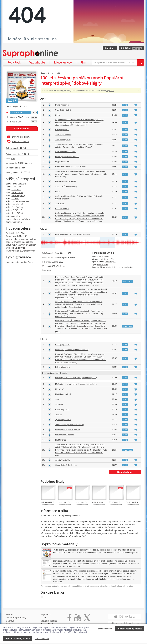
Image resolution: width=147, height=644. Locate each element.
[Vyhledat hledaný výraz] (140, 62)
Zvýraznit (110, 91)
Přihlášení (126, 48)
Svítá (57, 115)
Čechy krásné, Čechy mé (66, 465)
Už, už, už (60, 389)
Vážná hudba (37, 62)
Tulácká (59, 414)
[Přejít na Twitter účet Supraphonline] (87, 619)
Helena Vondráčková (21, 219)
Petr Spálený (17, 207)
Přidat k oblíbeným (18, 142)
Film (83, 62)
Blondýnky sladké (63, 344)
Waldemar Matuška (20, 201)
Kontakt (10, 614)
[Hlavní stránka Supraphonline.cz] (31, 54)
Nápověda (46, 614)
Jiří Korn (15, 198)
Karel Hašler (104, 256)
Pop (13, 159)
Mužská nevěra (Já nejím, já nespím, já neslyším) (76, 384)
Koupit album (22, 129)
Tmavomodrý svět (63, 140)
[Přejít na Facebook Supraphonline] (69, 619)
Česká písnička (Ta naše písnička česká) (73, 234)
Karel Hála (16, 190)
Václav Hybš (110, 262)
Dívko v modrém (62, 105)
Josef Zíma (17, 222)
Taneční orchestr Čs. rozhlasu (20, 242)
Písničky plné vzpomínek (119, 502)
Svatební (59, 404)
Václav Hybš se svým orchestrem (21, 239)
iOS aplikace (125, 616)
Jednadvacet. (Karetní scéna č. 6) (70, 425)
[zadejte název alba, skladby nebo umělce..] (114, 62)
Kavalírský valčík (62, 409)
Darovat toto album (18, 137)
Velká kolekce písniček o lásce (105, 502)
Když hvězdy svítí (63, 367)
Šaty (57, 399)
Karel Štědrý (17, 213)
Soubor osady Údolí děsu (18, 236)
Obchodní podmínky (16, 618)
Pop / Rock (14, 62)
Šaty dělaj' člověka (63, 110)
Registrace (110, 48)
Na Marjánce (61, 440)
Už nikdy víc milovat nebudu (67, 157)
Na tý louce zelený (63, 394)
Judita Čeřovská (19, 184)
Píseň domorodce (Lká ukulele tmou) (71, 167)
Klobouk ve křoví (62, 209)
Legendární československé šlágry (89, 502)
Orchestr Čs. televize (16, 248)
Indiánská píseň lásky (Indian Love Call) (72, 350)
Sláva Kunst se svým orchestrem (21, 245)
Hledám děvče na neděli (65, 181)
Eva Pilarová (17, 204)
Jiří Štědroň (17, 210)
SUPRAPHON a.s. (24, 163)
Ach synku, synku (63, 460)
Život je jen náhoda (63, 135)
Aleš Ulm (16, 216)
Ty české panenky (63, 420)
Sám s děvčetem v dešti (65, 152)
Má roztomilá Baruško (65, 435)
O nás (43, 618)
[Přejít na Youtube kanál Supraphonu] (77, 619)
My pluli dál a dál (62, 162)
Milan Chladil (17, 193)
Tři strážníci (60, 203)
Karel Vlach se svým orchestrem (21, 251)
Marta (58, 191)
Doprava (10, 621)
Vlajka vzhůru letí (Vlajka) (66, 186)
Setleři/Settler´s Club (15, 233)
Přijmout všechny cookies (129, 629)
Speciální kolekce (49, 621)
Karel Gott (16, 187)
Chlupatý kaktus (62, 130)
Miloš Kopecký (18, 196)
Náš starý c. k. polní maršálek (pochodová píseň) (76, 378)
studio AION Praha (25, 262)
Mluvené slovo (63, 62)
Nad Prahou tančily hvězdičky (68, 430)
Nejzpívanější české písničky (53, 502)
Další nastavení (105, 629)
